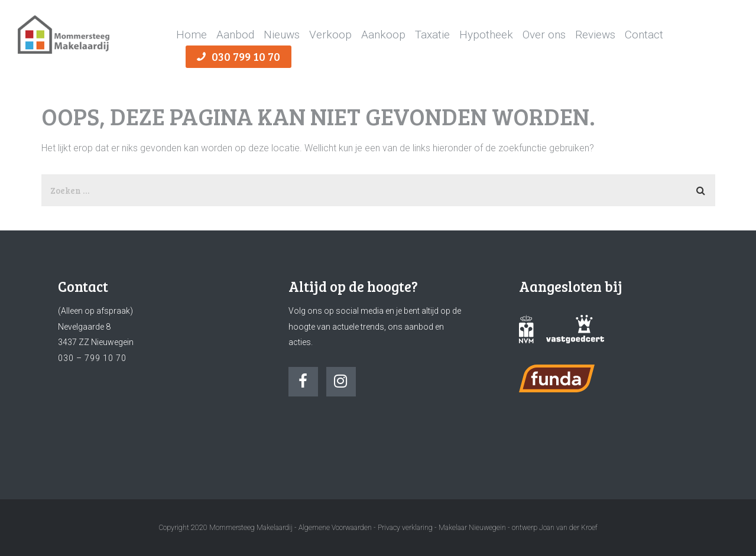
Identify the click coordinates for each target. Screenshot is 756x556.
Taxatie (432, 35)
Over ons (544, 35)
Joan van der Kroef (568, 528)
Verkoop (330, 35)
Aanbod (235, 35)
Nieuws (282, 35)
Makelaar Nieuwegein (473, 528)
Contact (644, 35)
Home (192, 35)
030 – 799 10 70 (92, 358)
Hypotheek (486, 35)
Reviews (595, 35)
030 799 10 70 (239, 56)
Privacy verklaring (405, 528)
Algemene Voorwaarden (335, 528)
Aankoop (383, 35)
